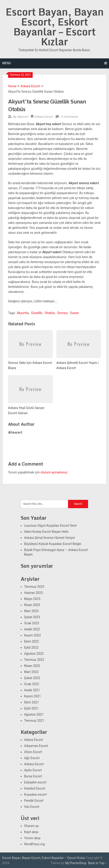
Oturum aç (31, 826)
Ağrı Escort (32, 758)
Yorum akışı (32, 838)
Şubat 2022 (32, 678)
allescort (23, 117)
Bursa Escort (33, 776)
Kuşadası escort (35, 795)
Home (12, 86)
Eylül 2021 (31, 708)
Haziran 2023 (33, 593)
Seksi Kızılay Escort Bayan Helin (46, 532)
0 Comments (70, 117)
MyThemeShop (76, 863)
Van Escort (32, 807)
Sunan (74, 313)
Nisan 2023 (32, 605)
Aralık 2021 (32, 690)
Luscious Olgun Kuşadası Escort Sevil (50, 526)
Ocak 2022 (32, 684)
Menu (7, 63)
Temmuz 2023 (34, 587)
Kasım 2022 (32, 635)
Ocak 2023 (32, 623)
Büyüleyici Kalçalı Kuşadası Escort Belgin (53, 544)
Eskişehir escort (35, 782)
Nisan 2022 (32, 666)
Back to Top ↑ (97, 863)
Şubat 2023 (32, 617)
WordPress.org (34, 844)
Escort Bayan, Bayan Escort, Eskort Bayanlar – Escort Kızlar (55, 27)
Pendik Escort (34, 801)
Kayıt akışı (31, 832)
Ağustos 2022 (34, 654)
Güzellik (37, 313)
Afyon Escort (33, 752)
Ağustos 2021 (34, 714)
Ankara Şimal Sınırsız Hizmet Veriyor (50, 538)
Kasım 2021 (32, 696)
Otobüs (50, 313)
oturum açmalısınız (54, 472)
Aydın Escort (33, 770)
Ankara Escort (30, 86)
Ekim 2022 (32, 641)
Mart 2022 (31, 672)
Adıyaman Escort (36, 746)
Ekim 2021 (32, 702)
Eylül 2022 (31, 648)
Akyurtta (23, 313)
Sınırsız (62, 313)
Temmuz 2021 (34, 721)
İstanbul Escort (35, 788)
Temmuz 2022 (34, 660)
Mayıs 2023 (32, 599)
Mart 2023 (31, 611)
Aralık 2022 (32, 629)
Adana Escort (34, 740)
